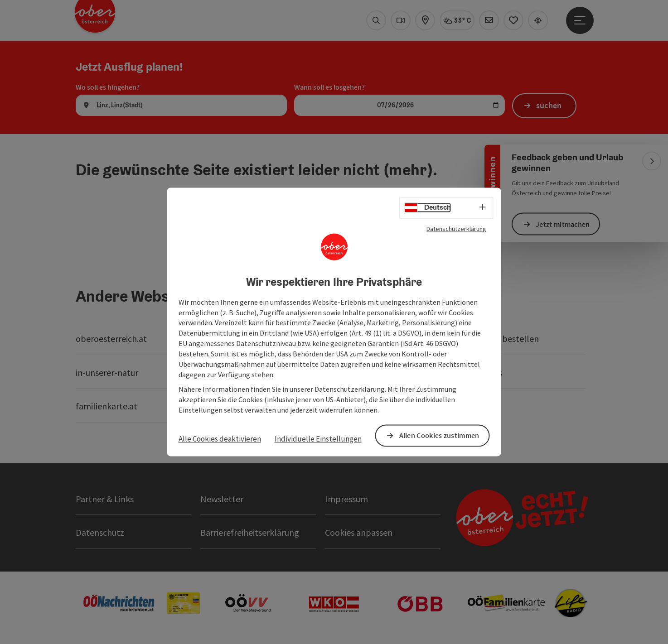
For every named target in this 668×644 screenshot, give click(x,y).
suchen (549, 105)
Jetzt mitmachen (563, 224)
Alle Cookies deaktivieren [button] (220, 439)
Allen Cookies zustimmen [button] (439, 436)
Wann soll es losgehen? (329, 87)
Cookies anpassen (359, 532)
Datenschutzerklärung (456, 229)
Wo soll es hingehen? (108, 87)
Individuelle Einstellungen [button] (318, 439)
